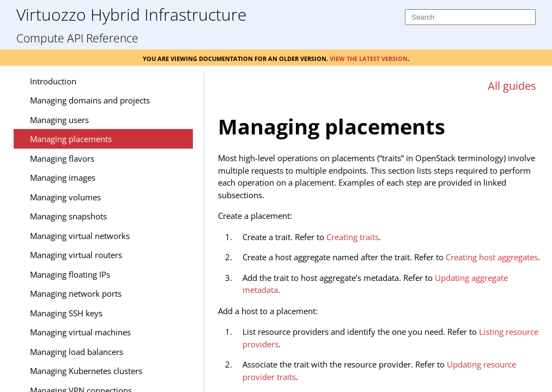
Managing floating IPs (70, 274)
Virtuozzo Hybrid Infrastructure (131, 14)
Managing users (59, 120)
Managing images (63, 177)
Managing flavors (62, 158)
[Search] (470, 17)
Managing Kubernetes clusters (86, 371)
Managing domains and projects (90, 100)
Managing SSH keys (66, 313)
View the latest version (369, 58)
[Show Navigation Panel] (183, 80)
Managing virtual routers (76, 255)
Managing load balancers (77, 352)
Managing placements (71, 139)
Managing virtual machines (80, 332)
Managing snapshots (68, 216)
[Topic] (382, 244)
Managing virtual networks (80, 236)
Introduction (53, 81)
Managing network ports (76, 293)
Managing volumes (65, 197)
